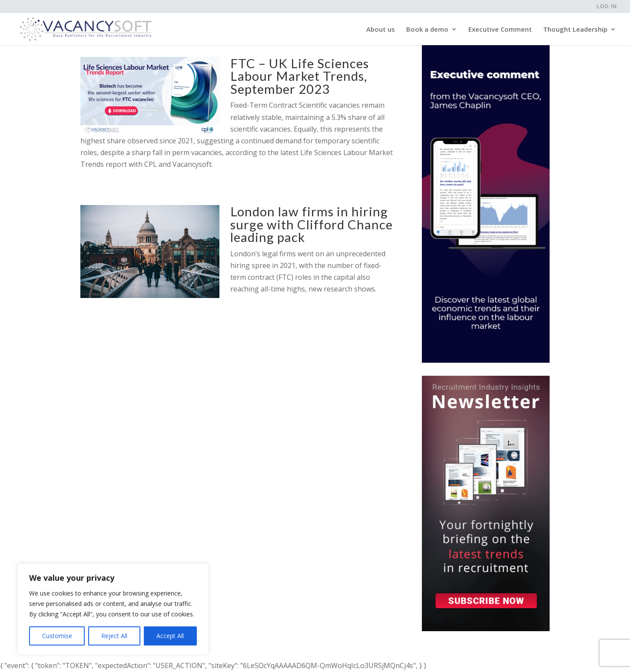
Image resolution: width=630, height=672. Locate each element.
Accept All (170, 636)
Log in (607, 7)
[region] (113, 609)
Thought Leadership (575, 30)
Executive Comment (500, 30)
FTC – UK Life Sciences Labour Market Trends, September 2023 (300, 76)
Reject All (114, 636)
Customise (57, 636)
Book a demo (427, 30)
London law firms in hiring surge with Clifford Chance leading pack (312, 224)
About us (381, 30)
